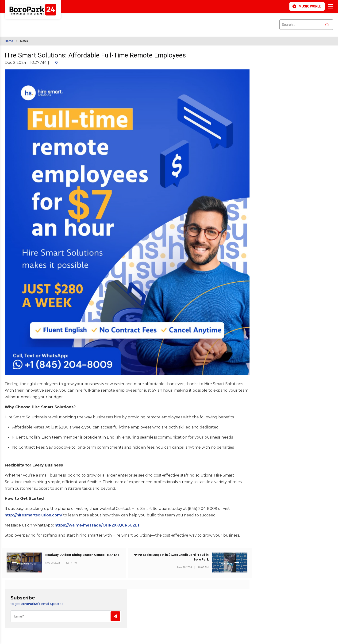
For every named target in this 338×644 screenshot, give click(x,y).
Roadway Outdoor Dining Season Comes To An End (82, 555)
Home (9, 41)
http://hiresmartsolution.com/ (33, 515)
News (24, 41)
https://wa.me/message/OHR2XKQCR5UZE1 (97, 525)
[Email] (66, 616)
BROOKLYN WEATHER (47, 22)
